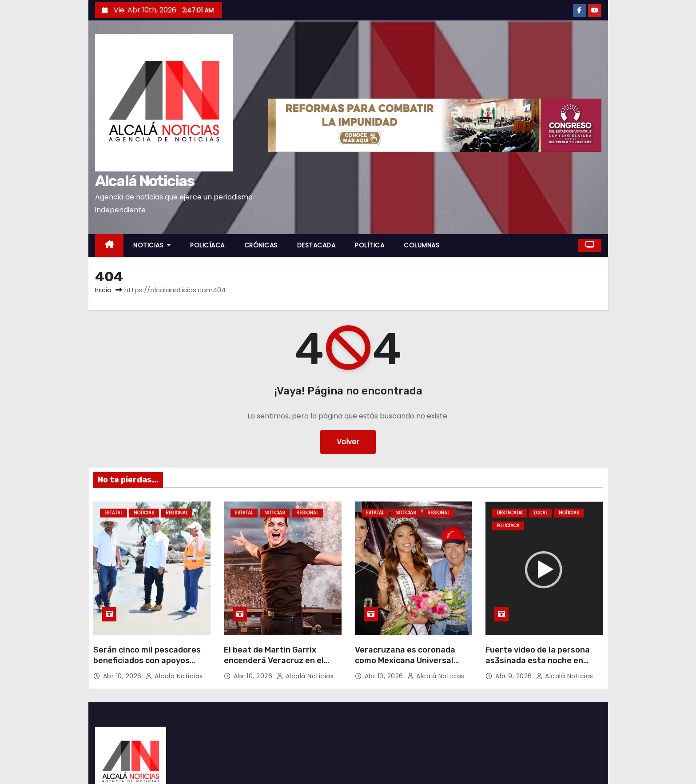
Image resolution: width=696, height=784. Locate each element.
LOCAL (541, 513)
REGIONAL (177, 513)
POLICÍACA (207, 245)
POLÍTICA (370, 245)
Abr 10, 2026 (123, 676)
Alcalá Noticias (145, 181)
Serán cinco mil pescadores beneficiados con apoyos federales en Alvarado (147, 661)
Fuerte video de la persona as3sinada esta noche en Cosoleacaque (538, 661)
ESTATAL (113, 513)
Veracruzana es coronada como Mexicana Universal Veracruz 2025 (405, 661)
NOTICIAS (152, 245)
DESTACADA (316, 245)
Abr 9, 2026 (515, 676)
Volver (348, 442)
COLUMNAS (422, 245)
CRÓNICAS (261, 245)
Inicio (103, 290)
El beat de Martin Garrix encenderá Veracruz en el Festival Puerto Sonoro (274, 661)
